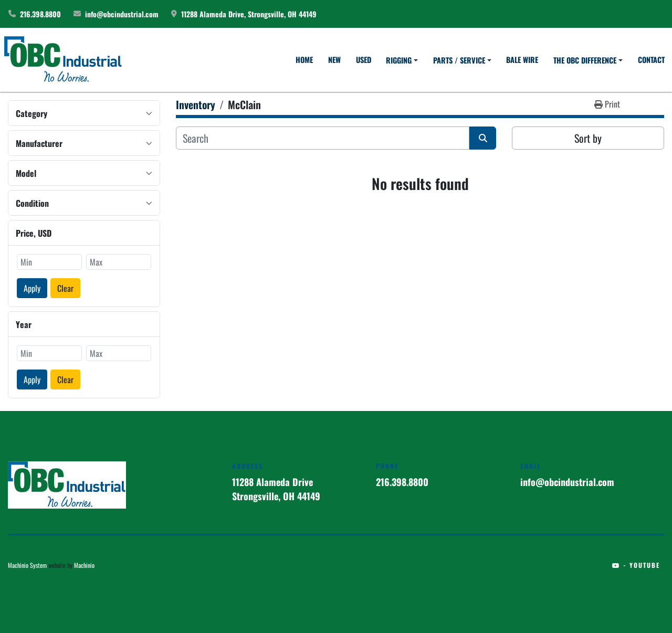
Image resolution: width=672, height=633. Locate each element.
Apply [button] (32, 288)
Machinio (84, 565)
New (334, 60)
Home (304, 60)
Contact (651, 60)
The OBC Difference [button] (585, 60)
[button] (402, 60)
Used (364, 60)
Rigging (399, 60)
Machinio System (27, 565)
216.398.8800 (40, 14)
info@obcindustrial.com (122, 14)
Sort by (588, 138)
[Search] (323, 138)
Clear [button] (65, 288)
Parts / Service (459, 60)
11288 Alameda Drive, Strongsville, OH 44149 (249, 14)
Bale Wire (522, 60)
